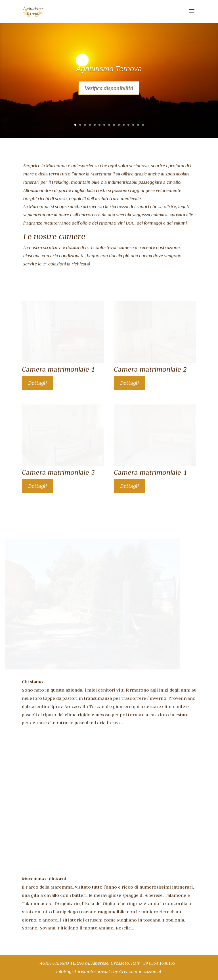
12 (128, 125)
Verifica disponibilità (109, 88)
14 (138, 125)
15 (143, 125)
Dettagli (37, 383)
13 (133, 125)
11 (124, 125)
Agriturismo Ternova (109, 69)
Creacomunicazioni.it (140, 971)
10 (119, 125)
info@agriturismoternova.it (83, 971)
